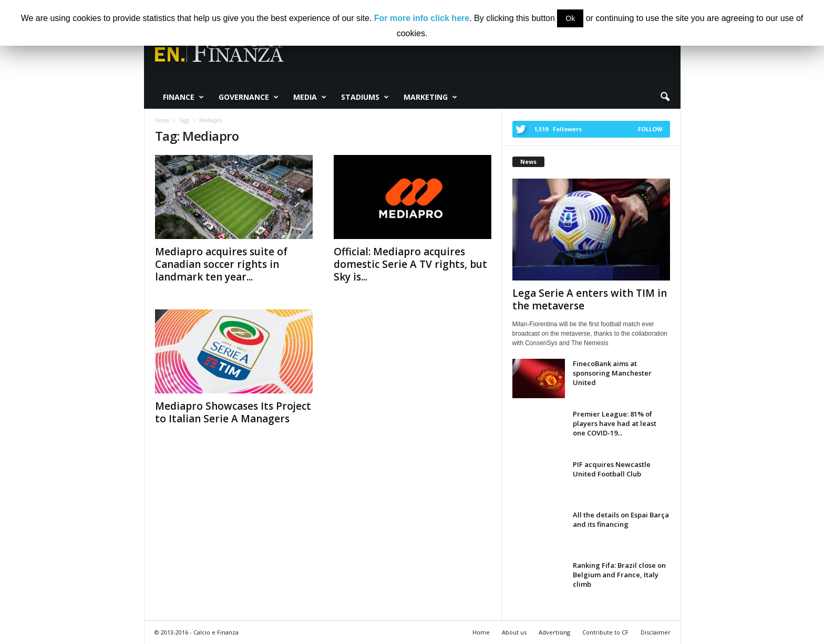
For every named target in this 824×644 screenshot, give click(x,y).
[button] (665, 97)
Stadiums (365, 97)
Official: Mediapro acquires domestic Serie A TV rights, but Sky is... (410, 264)
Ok (570, 18)
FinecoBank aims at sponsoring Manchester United (612, 373)
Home (481, 632)
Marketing (430, 97)
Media (310, 97)
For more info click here (422, 18)
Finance (183, 97)
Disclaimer (656, 632)
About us (514, 632)
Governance (249, 97)
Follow (650, 129)
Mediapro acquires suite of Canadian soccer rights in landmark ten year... (221, 264)
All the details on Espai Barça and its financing (621, 520)
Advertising (554, 632)
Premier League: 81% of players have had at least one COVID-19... (615, 423)
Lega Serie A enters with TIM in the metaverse (590, 299)
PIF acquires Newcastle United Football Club (612, 469)
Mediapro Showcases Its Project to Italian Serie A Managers (233, 412)
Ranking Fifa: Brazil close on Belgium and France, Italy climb (619, 575)
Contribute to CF (605, 632)
